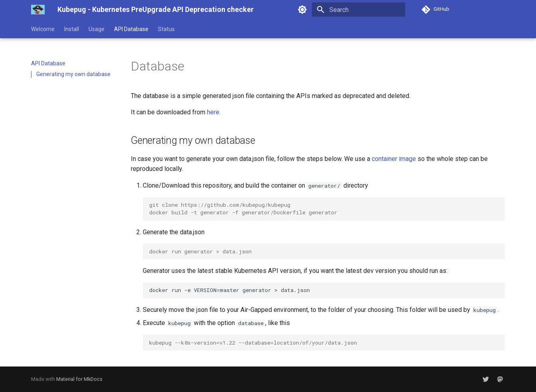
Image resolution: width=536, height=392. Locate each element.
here (213, 112)
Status (166, 29)
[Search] (359, 10)
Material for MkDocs (79, 379)
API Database (131, 29)
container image (394, 159)
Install (72, 29)
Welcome (43, 29)
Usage (97, 29)
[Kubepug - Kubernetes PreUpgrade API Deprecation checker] (38, 10)
